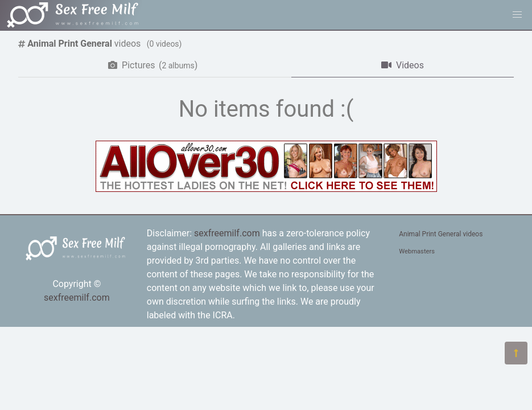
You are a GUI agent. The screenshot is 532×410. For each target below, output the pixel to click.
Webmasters (417, 251)
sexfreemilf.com (77, 298)
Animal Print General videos (441, 234)
